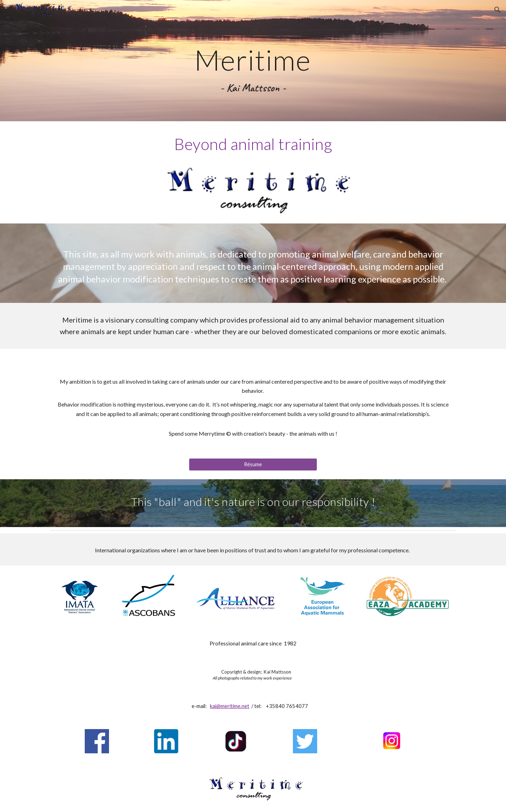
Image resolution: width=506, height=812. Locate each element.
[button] (498, 10)
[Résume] (253, 465)
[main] (253, 61)
